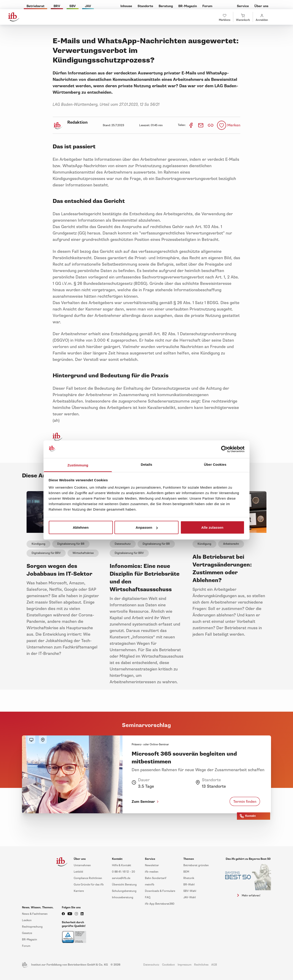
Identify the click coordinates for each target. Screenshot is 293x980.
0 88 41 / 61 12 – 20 (123, 872)
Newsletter (152, 865)
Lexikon (27, 920)
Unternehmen (82, 865)
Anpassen (147, 527)
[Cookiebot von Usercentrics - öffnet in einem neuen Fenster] (224, 449)
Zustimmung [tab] (78, 465)
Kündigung (38, 544)
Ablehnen (81, 527)
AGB (214, 965)
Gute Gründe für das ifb (89, 885)
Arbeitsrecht (231, 544)
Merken (234, 125)
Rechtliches (201, 965)
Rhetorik (189, 878)
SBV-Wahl (190, 891)
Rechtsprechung (32, 927)
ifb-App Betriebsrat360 (160, 904)
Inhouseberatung (123, 897)
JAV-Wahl (190, 897)
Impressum (184, 965)
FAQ (148, 897)
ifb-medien (152, 872)
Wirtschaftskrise (83, 553)
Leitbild (78, 872)
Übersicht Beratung (124, 885)
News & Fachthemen (35, 914)
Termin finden (245, 801)
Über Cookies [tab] (215, 464)
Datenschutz (123, 544)
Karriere (79, 891)
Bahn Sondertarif (156, 878)
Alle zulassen (212, 527)
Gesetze (27, 933)
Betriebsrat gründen (196, 865)
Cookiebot (168, 965)
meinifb (150, 885)
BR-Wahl (189, 885)
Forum (26, 946)
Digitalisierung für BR (71, 544)
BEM (186, 872)
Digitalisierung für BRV (46, 553)
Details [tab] (146, 464)
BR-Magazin (30, 940)
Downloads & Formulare (160, 891)
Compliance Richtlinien (88, 878)
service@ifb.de (121, 878)
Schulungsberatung (124, 891)
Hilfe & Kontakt (122, 865)
